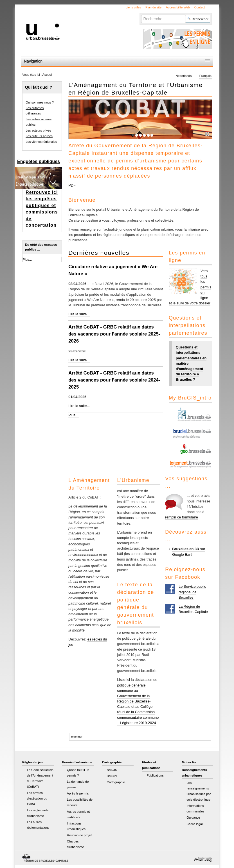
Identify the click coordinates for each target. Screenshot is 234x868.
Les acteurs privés (38, 130)
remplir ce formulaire (182, 517)
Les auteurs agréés (39, 136)
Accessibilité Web (178, 7)
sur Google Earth (189, 552)
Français (205, 76)
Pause (208, 135)
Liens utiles (133, 7)
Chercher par (141, 14)
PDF (72, 185)
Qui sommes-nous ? (40, 102)
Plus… (74, 415)
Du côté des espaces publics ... (41, 247)
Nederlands (184, 76)
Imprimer (77, 737)
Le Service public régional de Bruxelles (192, 592)
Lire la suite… (79, 314)
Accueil (48, 75)
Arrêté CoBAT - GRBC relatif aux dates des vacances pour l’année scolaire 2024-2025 (114, 380)
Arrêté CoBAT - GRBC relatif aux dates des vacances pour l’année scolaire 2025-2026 (114, 334)
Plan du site (153, 7)
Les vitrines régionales (41, 142)
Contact (200, 7)
